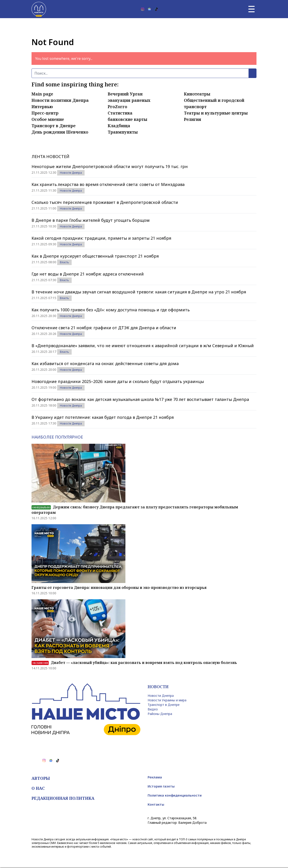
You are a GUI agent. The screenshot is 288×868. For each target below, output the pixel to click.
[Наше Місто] (39, 9)
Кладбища (119, 126)
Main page (42, 94)
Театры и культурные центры (216, 113)
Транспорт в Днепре (54, 126)
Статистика (120, 113)
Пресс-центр (45, 113)
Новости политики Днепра (60, 100)
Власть (64, 262)
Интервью (42, 107)
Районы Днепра (160, 714)
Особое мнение (48, 119)
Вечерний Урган (125, 94)
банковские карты (127, 119)
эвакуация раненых (129, 100)
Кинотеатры (197, 94)
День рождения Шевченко (60, 132)
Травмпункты (123, 132)
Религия (193, 119)
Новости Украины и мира (167, 700)
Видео (153, 709)
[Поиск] (140, 73)
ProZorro (117, 107)
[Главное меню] (251, 9)
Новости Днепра (71, 173)
